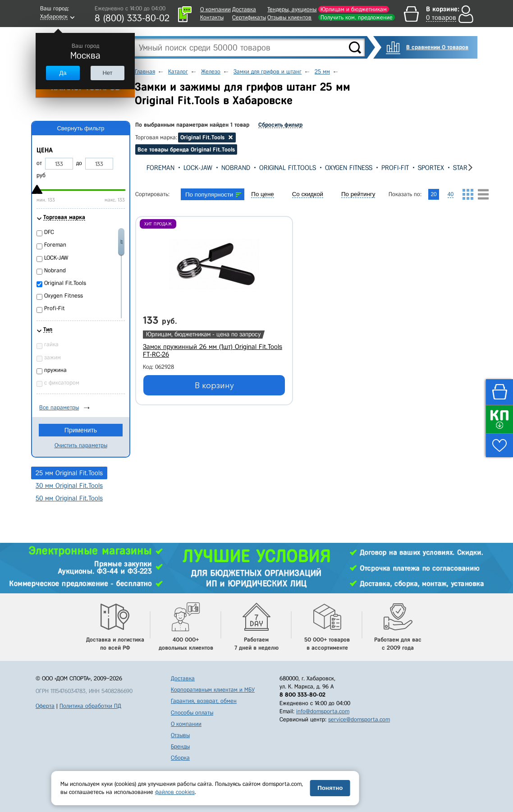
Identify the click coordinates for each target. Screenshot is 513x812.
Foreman (160, 168)
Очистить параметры (81, 445)
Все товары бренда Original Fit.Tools (186, 149)
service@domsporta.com (359, 719)
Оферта (45, 706)
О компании (215, 9)
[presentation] (142, 167)
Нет (107, 73)
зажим (53, 357)
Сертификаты (249, 17)
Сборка (180, 758)
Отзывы (180, 735)
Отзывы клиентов (289, 17)
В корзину (214, 385)
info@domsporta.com (323, 711)
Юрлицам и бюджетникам (354, 9)
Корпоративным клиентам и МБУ (213, 690)
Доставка (244, 9)
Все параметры (59, 407)
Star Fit (465, 168)
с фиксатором (62, 383)
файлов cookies (175, 792)
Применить (81, 430)
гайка (51, 344)
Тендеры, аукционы (292, 9)
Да (63, 73)
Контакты (212, 17)
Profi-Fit (395, 168)
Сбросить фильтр (280, 125)
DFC (49, 232)
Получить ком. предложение (357, 17)
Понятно (330, 788)
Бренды (180, 746)
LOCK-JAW (198, 168)
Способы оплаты (192, 713)
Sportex (431, 168)
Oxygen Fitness (349, 168)
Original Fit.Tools (288, 168)
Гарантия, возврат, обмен (204, 701)
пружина (55, 370)
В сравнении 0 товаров (437, 47)
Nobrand (236, 168)
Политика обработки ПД (90, 706)
